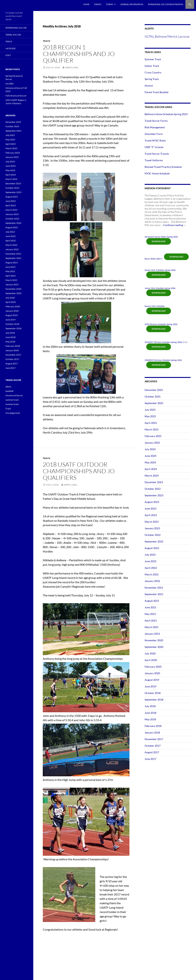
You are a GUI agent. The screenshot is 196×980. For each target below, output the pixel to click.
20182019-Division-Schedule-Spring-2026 (163, 360)
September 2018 (154, 700)
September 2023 (154, 495)
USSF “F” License (154, 147)
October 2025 (153, 396)
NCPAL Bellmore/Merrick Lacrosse (167, 36)
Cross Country (153, 72)
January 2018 (152, 732)
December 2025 (154, 390)
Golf (8, 55)
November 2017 (154, 739)
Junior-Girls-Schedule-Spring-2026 (160, 288)
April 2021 (151, 620)
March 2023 (152, 522)
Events (98, 4)
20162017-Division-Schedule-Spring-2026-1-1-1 (166, 342)
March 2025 (152, 429)
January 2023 (152, 528)
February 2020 (153, 667)
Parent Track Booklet (157, 92)
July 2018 (150, 706)
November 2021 (154, 588)
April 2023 (151, 515)
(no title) (10, 84)
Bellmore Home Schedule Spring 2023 (166, 114)
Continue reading (175, 225)
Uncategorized (13, 413)
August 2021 (152, 601)
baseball (9, 391)
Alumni (149, 86)
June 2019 (150, 686)
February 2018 (153, 726)
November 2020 (154, 640)
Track (47, 41)
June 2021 (150, 607)
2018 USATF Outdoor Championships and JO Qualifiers (79, 471)
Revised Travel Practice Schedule (163, 167)
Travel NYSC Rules (155, 140)
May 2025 (150, 416)
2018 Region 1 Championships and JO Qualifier (79, 54)
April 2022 (151, 568)
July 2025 (150, 410)
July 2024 (150, 449)
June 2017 (150, 759)
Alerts (8, 387)
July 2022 (150, 555)
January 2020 (152, 673)
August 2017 (152, 752)
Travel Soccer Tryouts (157, 154)
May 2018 (150, 719)
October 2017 (153, 746)
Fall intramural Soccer (16, 96)
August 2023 (152, 502)
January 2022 (152, 581)
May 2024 (150, 462)
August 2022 (152, 548)
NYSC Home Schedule (157, 173)
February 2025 (153, 436)
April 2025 (151, 423)
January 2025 (152, 443)
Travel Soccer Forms (156, 121)
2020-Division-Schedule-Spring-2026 (161, 324)
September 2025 (154, 403)
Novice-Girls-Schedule (155, 306)
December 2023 (154, 482)
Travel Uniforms (154, 160)
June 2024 (150, 456)
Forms (110, 4)
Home (86, 4)
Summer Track (153, 59)
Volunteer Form (154, 134)
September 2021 (154, 594)
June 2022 (150, 561)
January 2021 (152, 634)
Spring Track (152, 79)
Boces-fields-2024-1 (153, 259)
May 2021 (150, 614)
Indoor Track (152, 66)
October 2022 (153, 535)
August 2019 (152, 680)
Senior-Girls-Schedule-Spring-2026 (160, 270)
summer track (12, 400)
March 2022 (152, 574)
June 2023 (150, 508)
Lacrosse (11, 48)
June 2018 (150, 713)
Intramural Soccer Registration (165, 4)
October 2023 (153, 489)
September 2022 (154, 541)
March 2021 (152, 627)
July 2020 (150, 653)
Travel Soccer (13, 35)
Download (159, 241)
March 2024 (152, 476)
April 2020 (151, 660)
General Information (132, 4)
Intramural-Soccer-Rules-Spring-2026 (161, 237)
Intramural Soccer (16, 28)
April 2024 (151, 469)
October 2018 (153, 693)
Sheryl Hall (72, 67)
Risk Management (155, 127)
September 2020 (154, 647)
